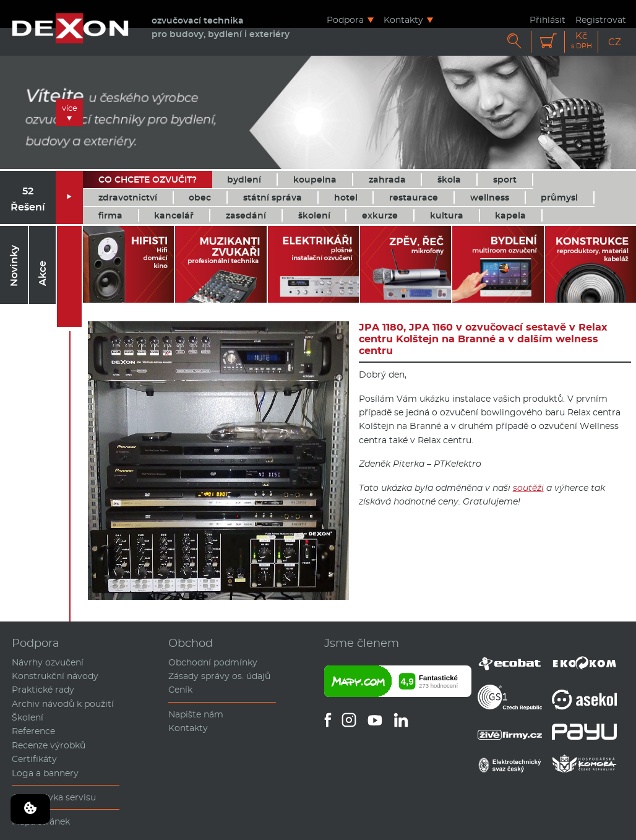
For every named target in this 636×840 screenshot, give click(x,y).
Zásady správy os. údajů (219, 676)
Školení (28, 717)
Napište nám (196, 714)
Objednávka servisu (54, 797)
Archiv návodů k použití (63, 704)
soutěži (528, 488)
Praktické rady (43, 690)
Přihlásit (548, 19)
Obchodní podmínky (213, 662)
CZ (615, 42)
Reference (33, 731)
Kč (582, 41)
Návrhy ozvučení (48, 662)
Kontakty (403, 19)
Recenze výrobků (49, 745)
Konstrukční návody (55, 676)
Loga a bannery (45, 773)
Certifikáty (34, 759)
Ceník (180, 690)
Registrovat (601, 19)
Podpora (345, 19)
